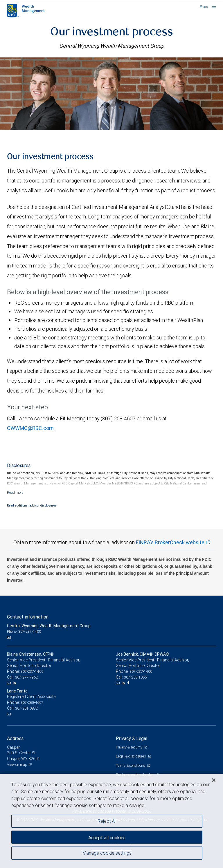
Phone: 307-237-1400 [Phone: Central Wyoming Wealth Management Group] (24, 631)
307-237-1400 (32, 671)
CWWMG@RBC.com (30, 428)
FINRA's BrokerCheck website (170, 542)
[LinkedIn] (15, 683)
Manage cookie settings (107, 853)
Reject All (107, 821)
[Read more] (15, 492)
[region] (111, 821)
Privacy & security (129, 747)
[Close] (214, 780)
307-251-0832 (26, 708)
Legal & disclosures (131, 756)
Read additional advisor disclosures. (32, 505)
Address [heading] (15, 738)
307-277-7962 (26, 677)
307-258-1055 (135, 677)
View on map (17, 765)
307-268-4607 (32, 702)
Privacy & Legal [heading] (132, 738)
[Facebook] (129, 683)
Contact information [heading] (28, 617)
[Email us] (9, 637)
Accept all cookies (107, 838)
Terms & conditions (131, 765)
